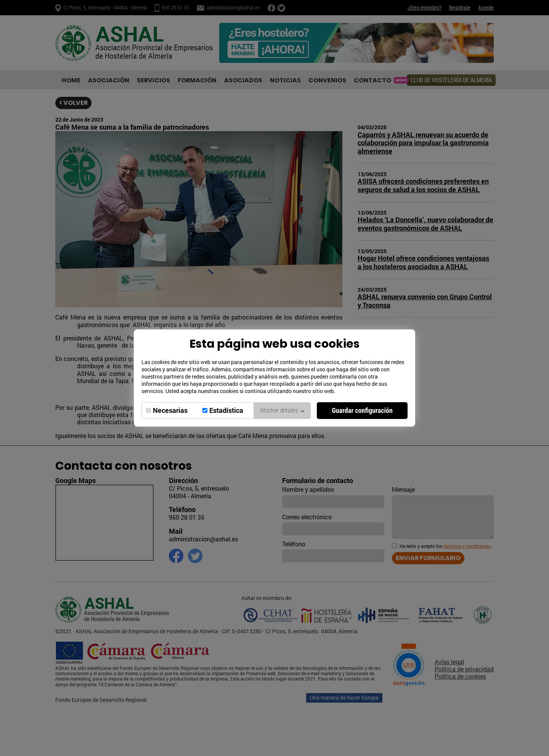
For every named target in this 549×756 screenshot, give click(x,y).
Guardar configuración (362, 410)
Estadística (226, 410)
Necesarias (170, 410)
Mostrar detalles (282, 410)
